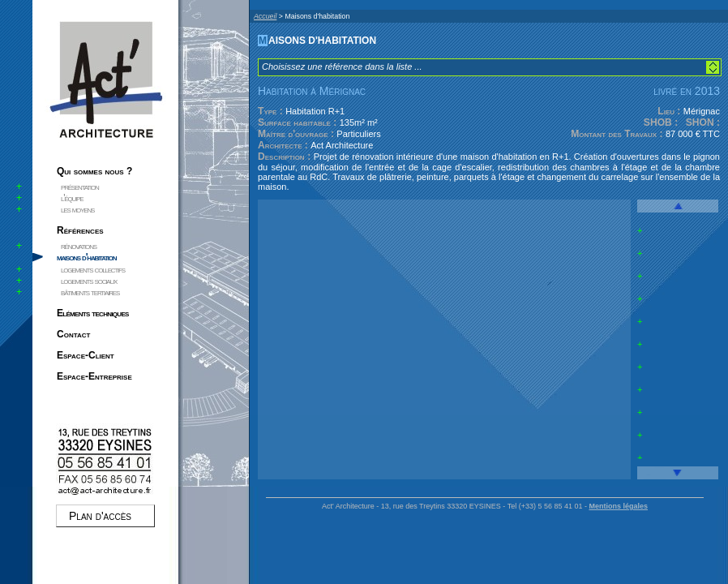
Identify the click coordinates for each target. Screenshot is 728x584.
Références (80, 230)
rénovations (79, 246)
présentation (80, 187)
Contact (73, 334)
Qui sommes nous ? (94, 171)
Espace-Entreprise (94, 376)
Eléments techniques (93, 313)
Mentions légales (618, 506)
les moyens (77, 209)
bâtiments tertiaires (90, 292)
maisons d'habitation (86, 257)
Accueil (265, 16)
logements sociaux (89, 281)
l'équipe (72, 198)
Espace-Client (86, 355)
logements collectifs (93, 269)
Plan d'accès (100, 516)
